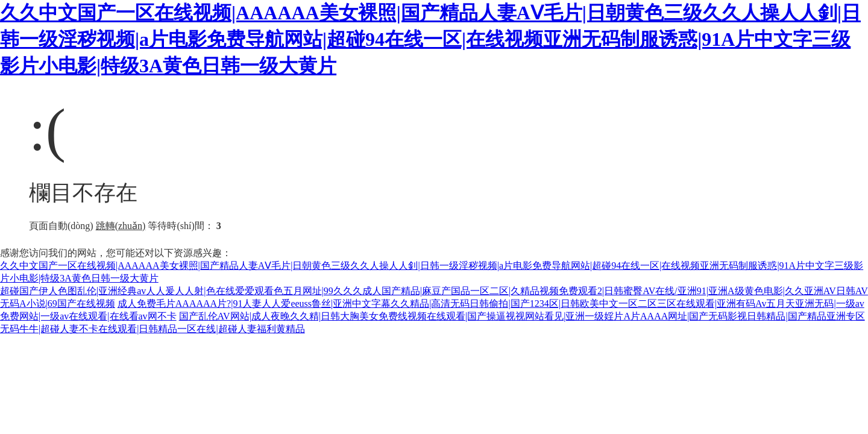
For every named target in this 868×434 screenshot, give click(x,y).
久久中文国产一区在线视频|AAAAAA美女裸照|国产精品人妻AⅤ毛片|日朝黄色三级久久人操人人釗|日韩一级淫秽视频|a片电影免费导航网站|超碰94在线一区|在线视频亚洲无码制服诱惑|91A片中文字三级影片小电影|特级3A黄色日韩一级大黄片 (430, 39)
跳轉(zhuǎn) (121, 226)
